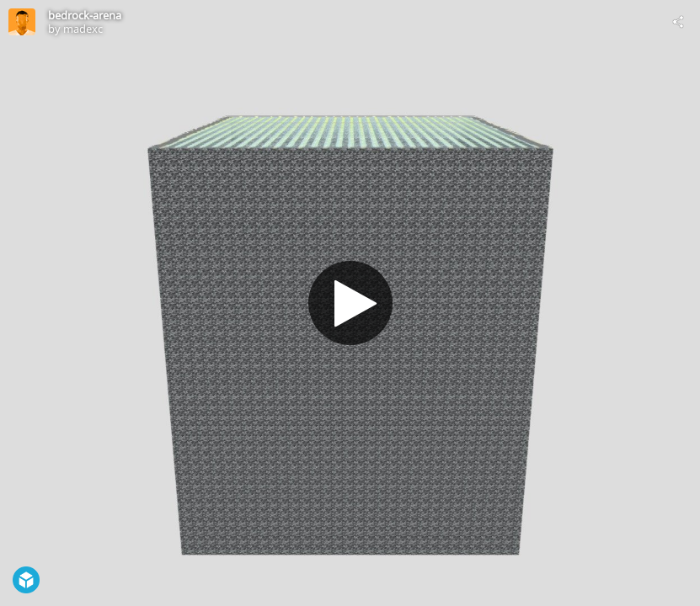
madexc (83, 29)
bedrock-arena (85, 15)
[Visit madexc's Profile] (22, 22)
